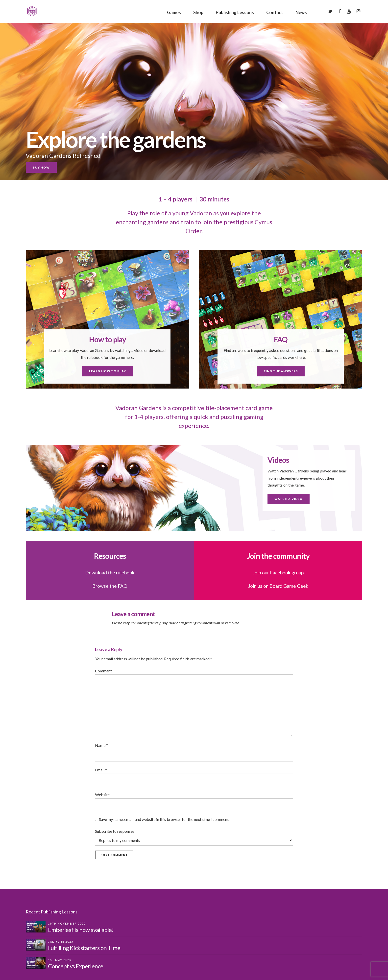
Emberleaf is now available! (81, 930)
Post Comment (114, 855)
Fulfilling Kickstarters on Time (84, 948)
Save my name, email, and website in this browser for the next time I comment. (164, 819)
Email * (101, 770)
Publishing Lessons (235, 12)
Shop (198, 12)
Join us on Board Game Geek (278, 586)
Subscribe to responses (194, 837)
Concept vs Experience (76, 966)
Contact (275, 12)
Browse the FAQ (110, 586)
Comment (103, 671)
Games (174, 12)
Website (102, 795)
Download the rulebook (110, 573)
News (301, 12)
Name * (101, 745)
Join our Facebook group (278, 573)
